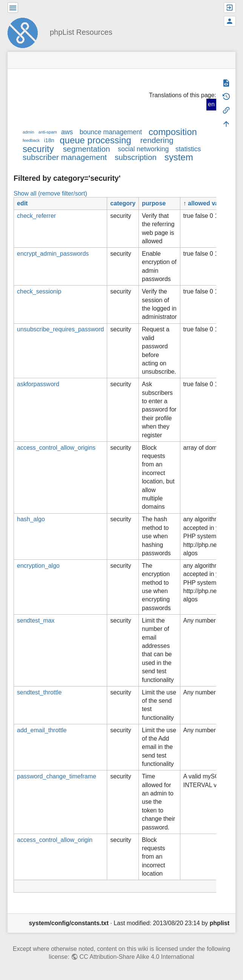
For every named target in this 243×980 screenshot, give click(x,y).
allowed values (209, 203)
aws (67, 132)
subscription (136, 157)
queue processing (95, 140)
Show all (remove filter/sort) (50, 193)
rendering (157, 140)
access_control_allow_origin (55, 840)
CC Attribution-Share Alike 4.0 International (137, 957)
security (38, 149)
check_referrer (36, 216)
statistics (188, 149)
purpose (154, 203)
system (179, 157)
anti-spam (48, 132)
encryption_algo (38, 566)
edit (22, 203)
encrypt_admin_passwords (53, 254)
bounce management (111, 132)
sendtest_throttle (39, 692)
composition (173, 132)
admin (28, 132)
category (123, 203)
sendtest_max (36, 620)
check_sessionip (39, 291)
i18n (49, 140)
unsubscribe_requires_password (60, 329)
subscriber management (65, 157)
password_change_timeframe (57, 776)
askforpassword (38, 384)
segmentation (87, 149)
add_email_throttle (42, 730)
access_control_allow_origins (56, 448)
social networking (143, 149)
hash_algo (31, 519)
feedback (31, 140)
